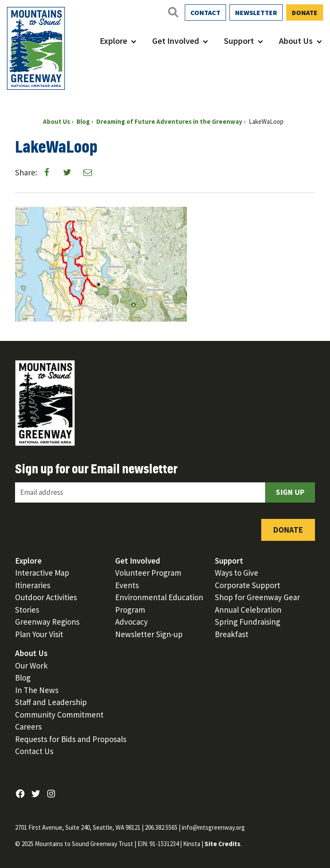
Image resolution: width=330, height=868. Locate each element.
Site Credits (222, 844)
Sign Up (290, 492)
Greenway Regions (47, 622)
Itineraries (33, 585)
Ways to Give (237, 573)
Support (239, 41)
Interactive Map (42, 573)
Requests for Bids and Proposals (71, 739)
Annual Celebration (248, 610)
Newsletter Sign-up (149, 634)
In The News (37, 690)
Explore (113, 41)
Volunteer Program (148, 573)
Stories (27, 610)
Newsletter (256, 12)
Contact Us (34, 751)
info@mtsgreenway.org (213, 827)
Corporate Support (247, 585)
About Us (296, 41)
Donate (305, 12)
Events (127, 585)
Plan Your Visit (39, 634)
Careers (28, 727)
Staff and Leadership (51, 702)
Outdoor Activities (46, 597)
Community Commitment (59, 715)
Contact (205, 12)
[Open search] (173, 12)
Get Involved (176, 41)
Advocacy (131, 622)
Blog (23, 678)
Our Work (31, 666)
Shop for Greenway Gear (257, 597)
